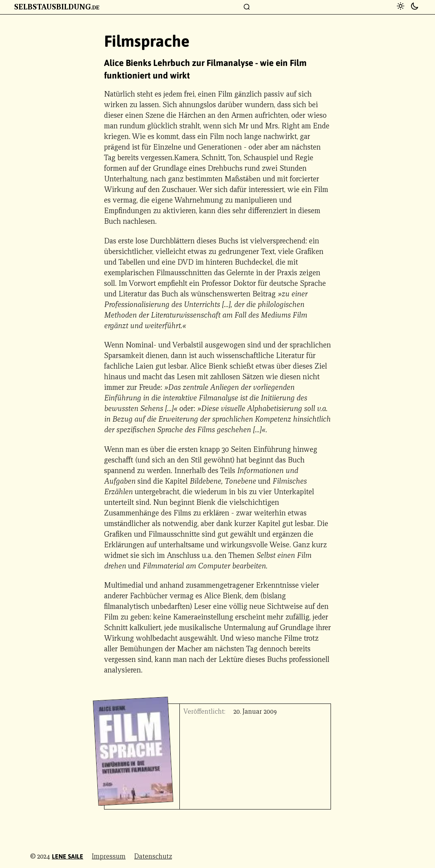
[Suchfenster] (247, 7)
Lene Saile (68, 856)
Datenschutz (153, 856)
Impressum (109, 856)
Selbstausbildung (57, 7)
